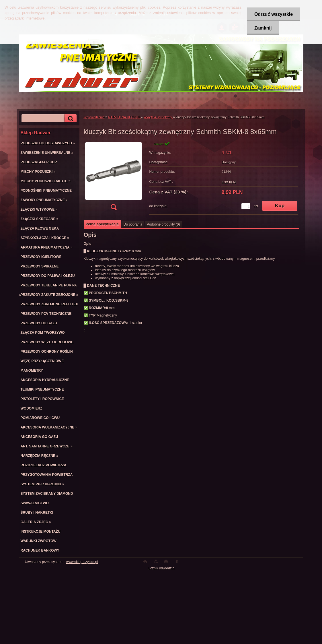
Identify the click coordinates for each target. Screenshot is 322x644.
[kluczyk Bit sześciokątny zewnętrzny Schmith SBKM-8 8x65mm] (114, 178)
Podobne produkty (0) (163, 224)
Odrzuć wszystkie (274, 14)
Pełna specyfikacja (102, 224)
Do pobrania (133, 224)
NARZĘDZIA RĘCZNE (125, 117)
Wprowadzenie (94, 117)
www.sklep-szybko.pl (82, 562)
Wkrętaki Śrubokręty (158, 117)
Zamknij (263, 28)
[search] (70, 118)
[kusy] (246, 206)
